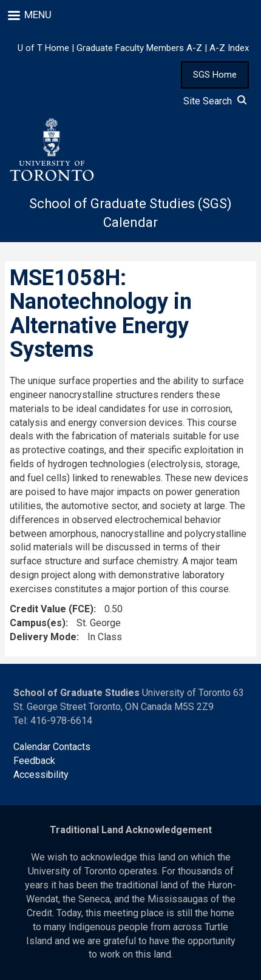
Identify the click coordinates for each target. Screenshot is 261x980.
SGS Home (215, 75)
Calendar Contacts (52, 747)
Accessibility (41, 775)
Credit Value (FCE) (52, 609)
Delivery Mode (43, 637)
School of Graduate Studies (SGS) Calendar (130, 213)
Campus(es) (38, 623)
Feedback (34, 761)
